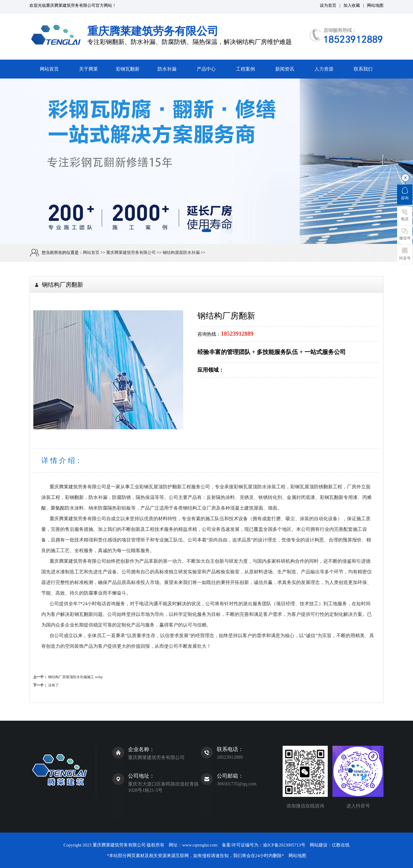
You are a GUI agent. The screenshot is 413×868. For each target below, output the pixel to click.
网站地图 (375, 5)
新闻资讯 (285, 69)
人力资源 (324, 69)
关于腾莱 (88, 69)
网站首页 (49, 69)
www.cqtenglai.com (200, 845)
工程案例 (245, 69)
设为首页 (328, 5)
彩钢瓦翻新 (128, 69)
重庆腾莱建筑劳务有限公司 (71, 5)
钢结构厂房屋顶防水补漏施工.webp (75, 677)
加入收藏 (352, 5)
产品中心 (206, 69)
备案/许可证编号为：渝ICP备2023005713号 (264, 845)
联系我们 (363, 69)
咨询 (405, 194)
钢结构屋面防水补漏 (181, 253)
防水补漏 (167, 69)
